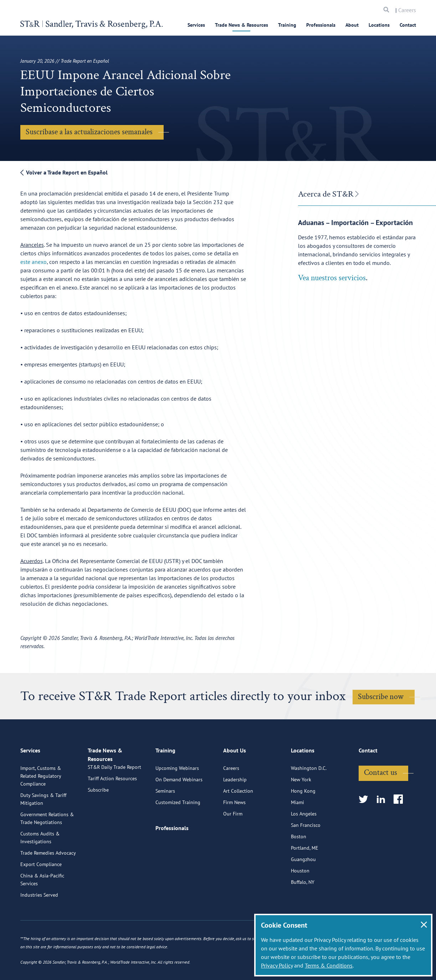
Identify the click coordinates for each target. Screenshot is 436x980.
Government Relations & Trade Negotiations (47, 847)
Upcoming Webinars (177, 797)
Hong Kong (303, 820)
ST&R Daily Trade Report (114, 804)
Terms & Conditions (329, 965)
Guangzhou (303, 888)
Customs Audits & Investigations (40, 866)
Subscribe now (381, 697)
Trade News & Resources (242, 25)
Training (287, 25)
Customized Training (178, 831)
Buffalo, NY (303, 911)
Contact (408, 25)
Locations (379, 25)
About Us (235, 782)
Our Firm (233, 843)
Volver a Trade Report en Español (64, 172)
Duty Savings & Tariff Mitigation (43, 828)
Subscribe (98, 827)
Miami (297, 831)
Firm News (234, 831)
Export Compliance (41, 893)
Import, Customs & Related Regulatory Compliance (41, 805)
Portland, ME (305, 877)
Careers (407, 10)
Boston (299, 865)
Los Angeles (304, 843)
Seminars (165, 820)
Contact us (381, 801)
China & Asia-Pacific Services (42, 908)
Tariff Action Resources (112, 815)
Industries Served (39, 924)
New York (301, 808)
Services (196, 25)
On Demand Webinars (179, 808)
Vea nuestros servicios (332, 278)
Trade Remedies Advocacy (48, 882)
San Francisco (306, 854)
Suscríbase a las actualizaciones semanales (89, 132)
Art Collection (238, 820)
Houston (300, 900)
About (352, 25)
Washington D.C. (309, 797)
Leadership (235, 808)
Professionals (321, 25)
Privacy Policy (277, 965)
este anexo (34, 262)
